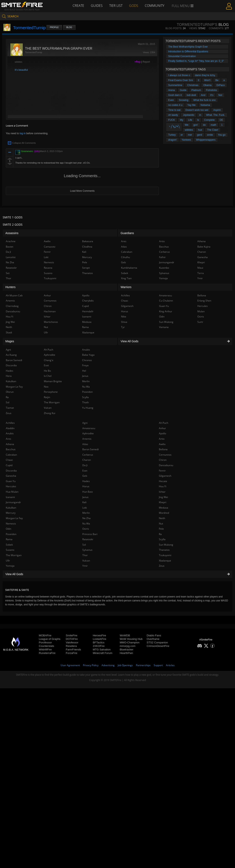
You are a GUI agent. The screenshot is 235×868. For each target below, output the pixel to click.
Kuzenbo (164, 268)
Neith (162, 518)
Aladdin (10, 428)
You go (222, 135)
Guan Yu (11, 481)
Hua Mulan (12, 492)
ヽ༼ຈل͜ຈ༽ (174, 126)
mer (190, 135)
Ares (8, 439)
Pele (161, 529)
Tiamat (10, 408)
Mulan (201, 311)
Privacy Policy (91, 665)
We (187, 125)
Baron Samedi (91, 449)
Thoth (85, 402)
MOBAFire (45, 635)
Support (158, 665)
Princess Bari (90, 534)
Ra (160, 534)
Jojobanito (189, 115)
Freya (85, 365)
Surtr (200, 322)
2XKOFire (99, 646)
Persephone (51, 392)
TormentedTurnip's (197, 25)
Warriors (126, 287)
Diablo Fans (154, 635)
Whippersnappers (206, 140)
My (182, 120)
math (213, 125)
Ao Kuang (11, 355)
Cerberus (88, 455)
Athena (10, 444)
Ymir (85, 566)
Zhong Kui (50, 413)
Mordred (164, 513)
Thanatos (164, 550)
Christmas (193, 85)
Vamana (164, 327)
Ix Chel (48, 376)
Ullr (8, 561)
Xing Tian (126, 278)
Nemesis (11, 524)
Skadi (9, 332)
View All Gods (117, 574)
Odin (8, 529)
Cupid (9, 465)
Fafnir (162, 257)
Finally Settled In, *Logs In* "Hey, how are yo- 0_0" (196, 61)
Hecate (163, 481)
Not (220, 95)
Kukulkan (11, 508)
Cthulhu (125, 257)
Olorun (10, 392)
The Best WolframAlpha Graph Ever (188, 47)
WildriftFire (45, 650)
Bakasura (88, 241)
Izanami (10, 497)
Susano (10, 550)
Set (8, 273)
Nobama (205, 105)
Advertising (108, 665)
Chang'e (49, 360)
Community (155, 6)
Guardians (127, 233)
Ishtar (162, 492)
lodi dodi (191, 95)
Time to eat (174, 110)
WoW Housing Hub (131, 639)
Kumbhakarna (129, 268)
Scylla (162, 539)
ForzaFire (72, 653)
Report (146, 62)
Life (190, 120)
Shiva (124, 322)
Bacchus (11, 449)
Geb (85, 476)
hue (200, 130)
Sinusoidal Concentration (182, 56)
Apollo (162, 433)
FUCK (172, 120)
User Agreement (70, 665)
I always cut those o (179, 75)
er (182, 135)
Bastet (10, 247)
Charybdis (88, 301)
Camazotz (50, 247)
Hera (9, 376)
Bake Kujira (204, 247)
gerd (200, 135)
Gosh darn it (175, 95)
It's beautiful (21, 70)
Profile (54, 27)
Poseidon (11, 534)
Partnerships (143, 665)
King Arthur (166, 311)
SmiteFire (72, 635)
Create (78, 6)
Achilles (10, 423)
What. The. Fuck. (215, 115)
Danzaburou (166, 465)
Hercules (11, 486)
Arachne (11, 241)
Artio (162, 439)
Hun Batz (88, 492)
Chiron (163, 460)
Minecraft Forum (103, 653)
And (203, 95)
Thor (85, 555)
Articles (170, 665)
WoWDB (125, 635)
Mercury (11, 513)
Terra (201, 273)
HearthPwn (126, 653)
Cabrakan (11, 455)
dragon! (172, 140)
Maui (200, 268)
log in (23, 133)
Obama (207, 85)
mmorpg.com (128, 646)
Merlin (86, 513)
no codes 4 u (175, 105)
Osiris (86, 529)
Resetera (71, 646)
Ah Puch (164, 423)
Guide (183, 90)
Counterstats (47, 646)
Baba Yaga (88, 355)
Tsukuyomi (165, 555)
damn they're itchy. (205, 75)
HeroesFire (99, 635)
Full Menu (183, 6)
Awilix (162, 444)
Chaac (9, 460)
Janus (85, 497)
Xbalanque (165, 561)
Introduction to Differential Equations (188, 51)
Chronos (87, 360)
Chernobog (12, 306)
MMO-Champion (130, 642)
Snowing (183, 100)
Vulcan (86, 561)
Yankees (186, 140)
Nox (46, 387)
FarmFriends (73, 650)
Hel (84, 371)
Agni (85, 423)
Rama (9, 539)
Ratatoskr (88, 539)
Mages (10, 341)
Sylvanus (87, 550)
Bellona (163, 449)
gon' (196, 125)
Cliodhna (87, 247)
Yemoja (10, 566)
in (200, 115)
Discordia (11, 471)
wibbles (19, 62)
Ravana (48, 268)
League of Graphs (50, 639)
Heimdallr (88, 311)
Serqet (86, 268)
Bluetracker (127, 650)
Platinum (196, 90)
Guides (97, 6)
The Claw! (213, 130)
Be (217, 80)
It (198, 80)
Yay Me (192, 105)
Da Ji (85, 465)
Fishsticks (212, 90)
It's (212, 95)
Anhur (162, 428)
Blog (69, 27)
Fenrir (162, 471)
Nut (161, 524)
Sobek (9, 545)
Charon (87, 460)
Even (171, 100)
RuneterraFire (47, 653)
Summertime (175, 85)
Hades (86, 481)
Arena (171, 90)
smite (210, 135)
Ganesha (11, 476)
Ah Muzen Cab (14, 295)
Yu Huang (88, 408)
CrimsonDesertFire (158, 646)
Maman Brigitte (53, 381)
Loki (85, 508)
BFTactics (98, 642)
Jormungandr (13, 502)
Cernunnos (165, 455)
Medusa (164, 508)
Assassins (12, 233)
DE (221, 120)
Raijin (47, 397)
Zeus (162, 566)
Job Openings (125, 665)
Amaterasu (89, 428)
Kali (84, 502)
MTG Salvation (102, 650)
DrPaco (221, 85)
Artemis (87, 439)
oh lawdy (173, 115)
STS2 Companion (157, 642)
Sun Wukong (166, 545)
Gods (134, 6)
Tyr (123, 327)
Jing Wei (163, 497)
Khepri (163, 502)
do (204, 125)
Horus (86, 486)
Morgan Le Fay (14, 518)
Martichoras (51, 322)
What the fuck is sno (204, 100)
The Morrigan (14, 555)
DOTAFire (72, 639)
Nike (124, 317)
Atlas (85, 444)
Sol (84, 545)
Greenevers (27, 151)
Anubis (10, 433)
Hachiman (50, 311)
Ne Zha (86, 518)
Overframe (153, 639)
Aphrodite (88, 433)
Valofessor (72, 642)
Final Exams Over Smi (180, 80)
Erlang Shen (204, 301)
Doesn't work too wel (197, 110)
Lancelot (11, 257)
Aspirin (217, 110)
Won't (207, 80)
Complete (209, 120)
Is (198, 120)
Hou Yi (163, 486)
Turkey (172, 135)
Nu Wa (86, 524)
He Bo (47, 371)
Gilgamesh (165, 476)
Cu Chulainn (166, 301)
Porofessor (45, 642)
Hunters (10, 287)
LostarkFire (99, 639)
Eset (85, 471)
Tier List (116, 6)
